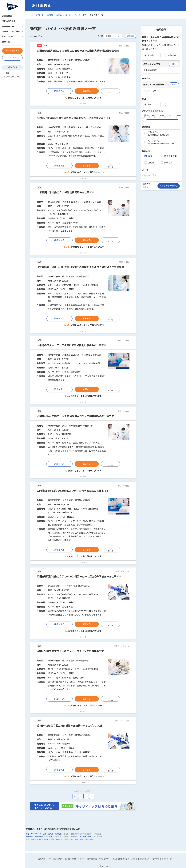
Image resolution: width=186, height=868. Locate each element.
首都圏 (50, 15)
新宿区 (68, 15)
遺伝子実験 (30, 839)
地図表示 (131, 36)
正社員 (149, 163)
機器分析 (29, 837)
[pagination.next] (92, 796)
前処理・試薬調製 (55, 834)
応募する (87, 91)
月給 (168, 104)
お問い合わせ (12, 67)
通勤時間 (170, 55)
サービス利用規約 (56, 859)
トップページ (38, 15)
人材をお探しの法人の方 (11, 77)
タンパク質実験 (42, 839)
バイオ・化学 (81, 15)
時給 (148, 104)
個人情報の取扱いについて (75, 859)
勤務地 (149, 55)
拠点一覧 (6, 42)
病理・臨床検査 (56, 839)
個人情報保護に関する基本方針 (99, 859)
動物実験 (74, 837)
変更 (174, 64)
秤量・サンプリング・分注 (36, 834)
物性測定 (49, 837)
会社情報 (6, 73)
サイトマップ (167, 859)
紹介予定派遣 (169, 156)
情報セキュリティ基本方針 (150, 859)
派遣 (148, 156)
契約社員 (167, 163)
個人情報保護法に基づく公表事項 (125, 859)
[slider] (144, 119)
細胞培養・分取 (86, 837)
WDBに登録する (12, 51)
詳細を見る (59, 91)
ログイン (12, 58)
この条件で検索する (169, 186)
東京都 (59, 15)
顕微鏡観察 (39, 837)
